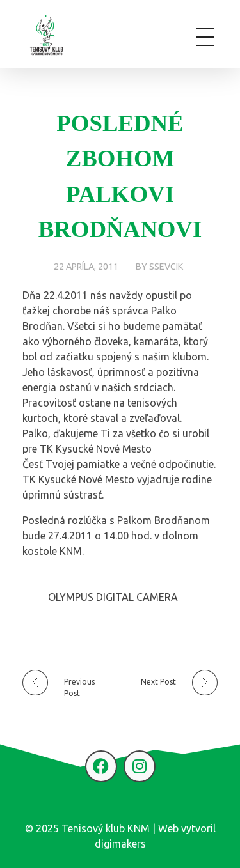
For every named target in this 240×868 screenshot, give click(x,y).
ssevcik (166, 267)
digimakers (120, 844)
